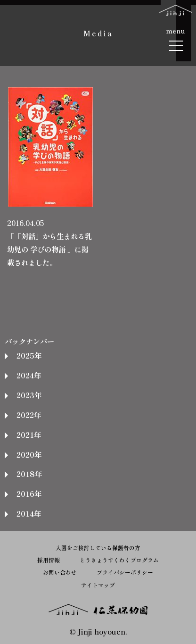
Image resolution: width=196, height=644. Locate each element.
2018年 (29, 474)
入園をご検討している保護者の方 (98, 548)
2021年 (29, 435)
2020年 (29, 454)
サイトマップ (98, 585)
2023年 (29, 395)
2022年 (29, 415)
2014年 (29, 513)
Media (98, 33)
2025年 (29, 355)
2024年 (29, 375)
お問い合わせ (60, 572)
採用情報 (49, 560)
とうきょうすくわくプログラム (119, 560)
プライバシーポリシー (125, 572)
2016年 (29, 493)
